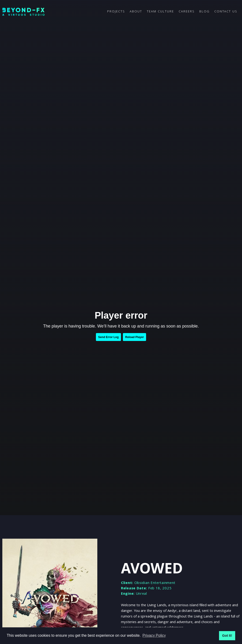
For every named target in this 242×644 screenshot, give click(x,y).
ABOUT (136, 12)
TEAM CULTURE (160, 12)
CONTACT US (226, 12)
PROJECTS (116, 12)
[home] (54, 12)
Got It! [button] (227, 636)
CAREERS (187, 12)
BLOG (204, 12)
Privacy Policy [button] (154, 635)
